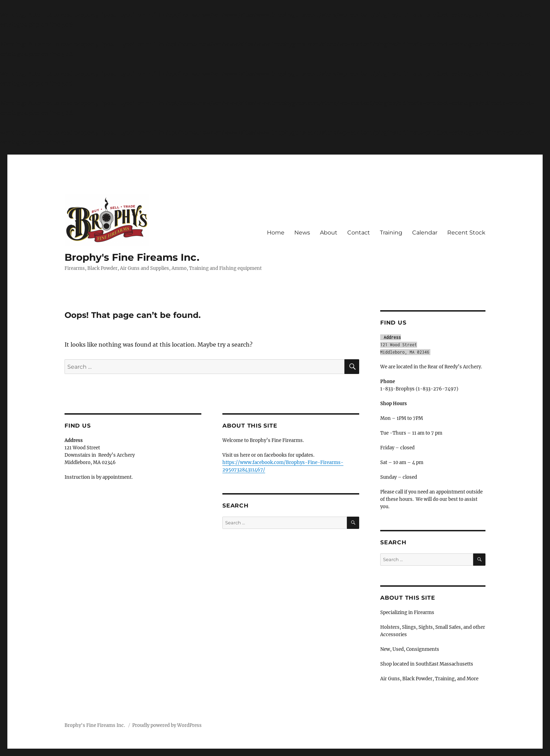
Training (391, 233)
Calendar (425, 233)
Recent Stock (466, 233)
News (302, 233)
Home (276, 233)
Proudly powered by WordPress (167, 725)
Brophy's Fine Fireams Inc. (132, 257)
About (329, 233)
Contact (359, 233)
